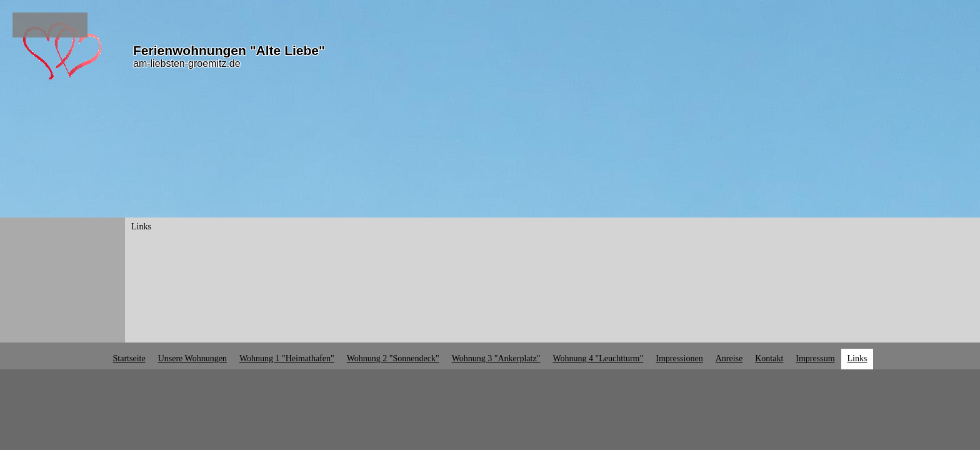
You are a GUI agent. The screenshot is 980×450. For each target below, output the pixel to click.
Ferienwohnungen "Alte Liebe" (229, 50)
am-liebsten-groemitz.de (187, 63)
